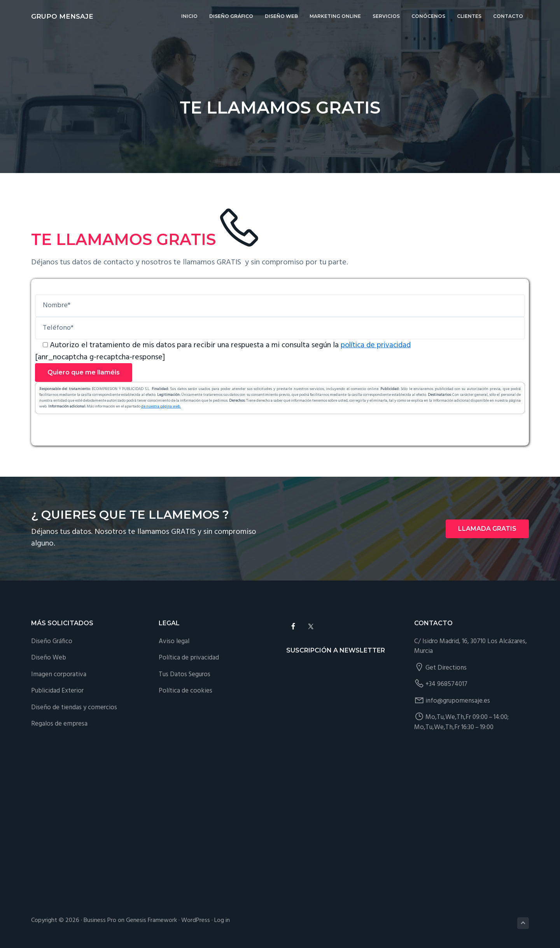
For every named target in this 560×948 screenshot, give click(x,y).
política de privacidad (377, 345)
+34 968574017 (446, 684)
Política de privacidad (189, 657)
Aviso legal (174, 641)
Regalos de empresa (59, 723)
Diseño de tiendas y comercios (74, 707)
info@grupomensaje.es (458, 701)
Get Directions (446, 667)
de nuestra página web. (161, 406)
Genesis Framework (151, 920)
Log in (222, 920)
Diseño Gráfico (52, 641)
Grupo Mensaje (62, 16)
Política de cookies (185, 690)
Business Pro (100, 920)
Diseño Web (49, 657)
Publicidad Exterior (57, 690)
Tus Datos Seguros (185, 674)
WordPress (196, 920)
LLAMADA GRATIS (487, 528)
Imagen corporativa (59, 674)
